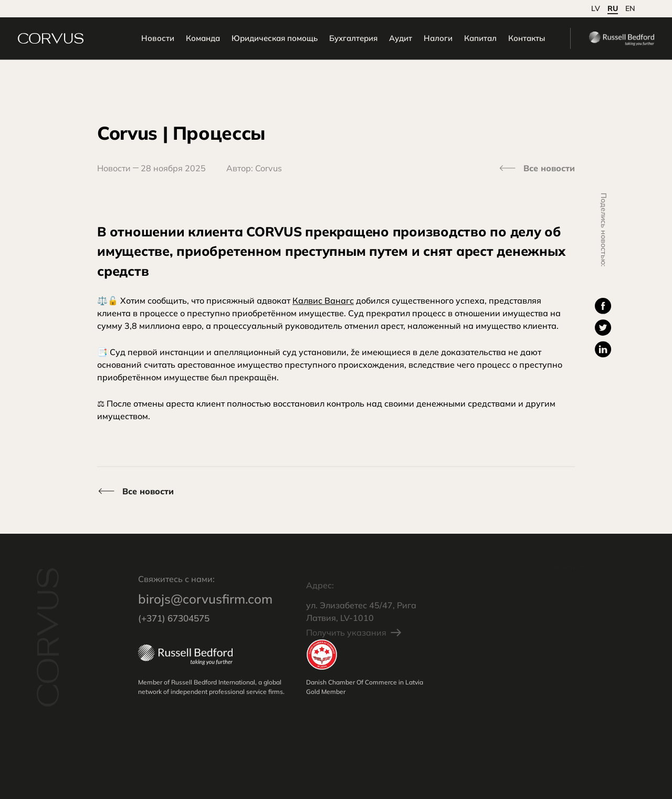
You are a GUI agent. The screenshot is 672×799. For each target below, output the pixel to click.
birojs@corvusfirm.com (205, 610)
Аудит (382, 41)
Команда (184, 41)
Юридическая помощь (256, 41)
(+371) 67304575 (174, 629)
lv (596, 8)
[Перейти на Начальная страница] (70, 41)
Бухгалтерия (334, 41)
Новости (139, 41)
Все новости (549, 168)
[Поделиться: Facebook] (603, 307)
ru (613, 8)
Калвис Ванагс (323, 302)
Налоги (419, 41)
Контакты (508, 41)
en (630, 8)
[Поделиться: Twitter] (603, 328)
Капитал (461, 41)
